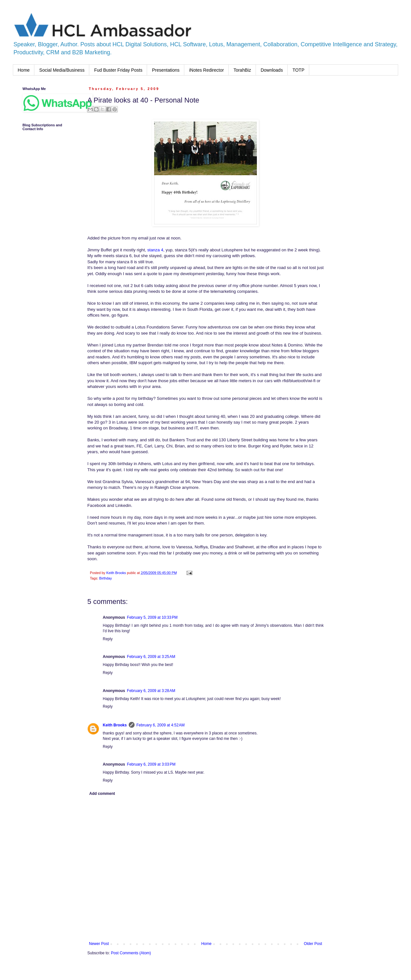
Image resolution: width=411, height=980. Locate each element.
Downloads (272, 70)
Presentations (166, 70)
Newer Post (99, 944)
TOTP (298, 70)
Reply (108, 639)
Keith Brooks (115, 725)
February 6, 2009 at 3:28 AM (151, 691)
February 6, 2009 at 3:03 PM (151, 764)
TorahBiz (242, 70)
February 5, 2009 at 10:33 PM (152, 617)
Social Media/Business (62, 70)
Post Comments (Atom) (131, 953)
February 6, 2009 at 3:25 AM (151, 657)
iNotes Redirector (206, 70)
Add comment (102, 794)
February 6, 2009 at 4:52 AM (161, 725)
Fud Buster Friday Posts (118, 70)
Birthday (106, 578)
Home (24, 70)
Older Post (313, 944)
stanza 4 (155, 250)
